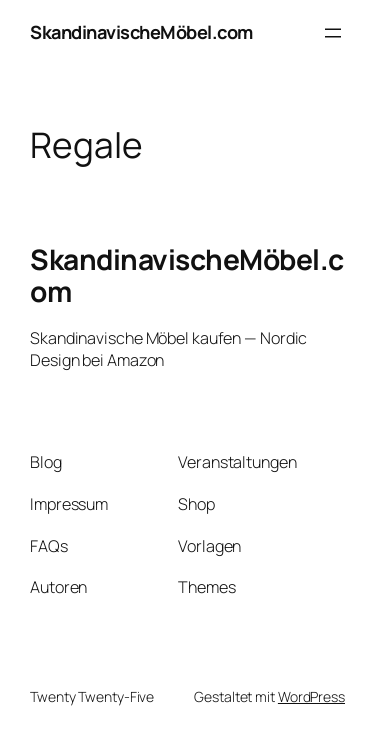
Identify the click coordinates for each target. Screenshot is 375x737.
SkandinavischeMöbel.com (141, 32)
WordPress (311, 696)
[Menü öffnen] (333, 33)
